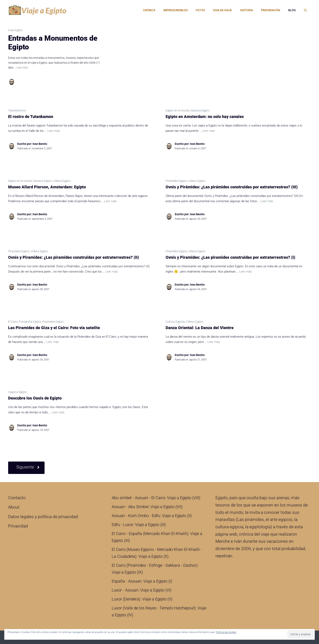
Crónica (149, 10)
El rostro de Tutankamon (31, 117)
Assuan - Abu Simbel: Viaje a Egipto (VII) (147, 507)
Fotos (200, 10)
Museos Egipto (200, 110)
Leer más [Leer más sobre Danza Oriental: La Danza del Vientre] (214, 342)
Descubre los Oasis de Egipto (35, 398)
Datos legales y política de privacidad (43, 517)
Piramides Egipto (176, 181)
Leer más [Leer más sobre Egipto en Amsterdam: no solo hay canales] (209, 131)
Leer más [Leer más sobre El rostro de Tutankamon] (54, 131)
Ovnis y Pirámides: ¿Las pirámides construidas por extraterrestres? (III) (232, 187)
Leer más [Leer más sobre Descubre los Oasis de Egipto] (58, 412)
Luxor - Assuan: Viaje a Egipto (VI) (142, 590)
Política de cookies (226, 632)
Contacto (17, 498)
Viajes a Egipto (17, 392)
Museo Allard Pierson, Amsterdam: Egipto (47, 187)
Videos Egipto (62, 181)
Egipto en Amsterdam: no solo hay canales (205, 117)
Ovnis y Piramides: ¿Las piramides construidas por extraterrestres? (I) (230, 257)
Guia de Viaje (222, 10)
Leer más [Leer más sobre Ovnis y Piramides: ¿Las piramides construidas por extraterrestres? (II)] (112, 272)
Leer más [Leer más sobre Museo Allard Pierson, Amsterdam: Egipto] (110, 201)
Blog (292, 10)
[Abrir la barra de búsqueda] (305, 10)
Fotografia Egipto (30, 322)
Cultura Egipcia (175, 322)
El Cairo (13, 322)
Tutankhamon (17, 110)
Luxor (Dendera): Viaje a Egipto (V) (142, 599)
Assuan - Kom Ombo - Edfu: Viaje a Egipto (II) (152, 516)
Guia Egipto (15, 30)
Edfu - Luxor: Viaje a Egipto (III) (139, 525)
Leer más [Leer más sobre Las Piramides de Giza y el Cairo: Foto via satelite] (53, 342)
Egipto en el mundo (178, 110)
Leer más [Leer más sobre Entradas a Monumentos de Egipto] (22, 68)
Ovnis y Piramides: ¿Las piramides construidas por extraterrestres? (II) (74, 257)
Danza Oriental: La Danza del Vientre (200, 328)
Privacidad (18, 526)
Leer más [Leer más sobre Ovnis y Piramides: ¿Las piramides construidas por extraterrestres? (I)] (246, 272)
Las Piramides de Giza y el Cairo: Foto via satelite (54, 328)
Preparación (271, 10)
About (14, 507)
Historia (246, 10)
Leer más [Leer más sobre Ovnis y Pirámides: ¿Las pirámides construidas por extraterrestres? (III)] (267, 201)
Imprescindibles (175, 10)
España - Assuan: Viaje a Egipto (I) (142, 581)
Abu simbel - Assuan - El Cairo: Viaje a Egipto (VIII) (156, 498)
